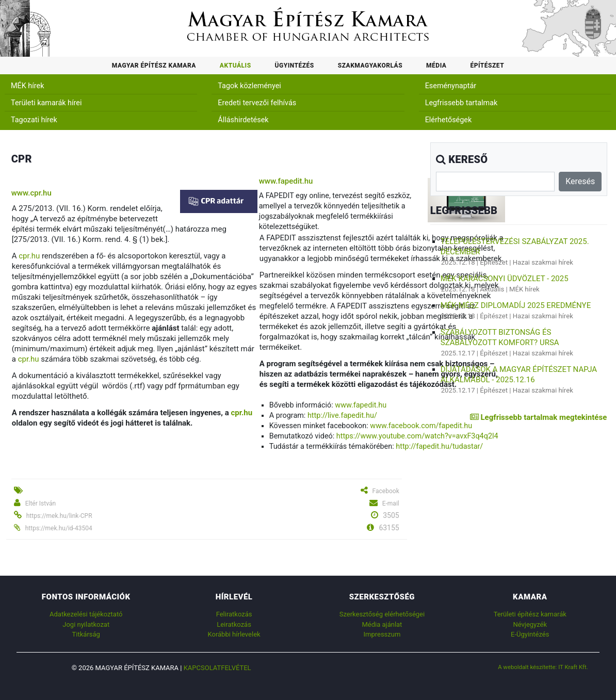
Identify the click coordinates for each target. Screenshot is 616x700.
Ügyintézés (295, 66)
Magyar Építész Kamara (154, 66)
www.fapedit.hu (286, 181)
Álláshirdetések (243, 120)
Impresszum (382, 634)
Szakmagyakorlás (370, 66)
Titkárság (86, 634)
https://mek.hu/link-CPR (59, 516)
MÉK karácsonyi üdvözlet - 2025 (505, 279)
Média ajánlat (382, 624)
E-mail (391, 503)
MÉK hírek (28, 86)
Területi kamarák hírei (46, 103)
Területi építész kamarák (530, 614)
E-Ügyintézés (530, 634)
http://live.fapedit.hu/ (342, 416)
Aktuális (236, 66)
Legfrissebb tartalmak (461, 103)
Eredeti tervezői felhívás (257, 103)
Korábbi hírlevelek (234, 634)
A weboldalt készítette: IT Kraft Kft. (543, 667)
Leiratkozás (234, 624)
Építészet (487, 66)
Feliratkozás (234, 614)
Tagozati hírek (34, 120)
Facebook (386, 491)
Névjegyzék (530, 624)
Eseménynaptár (451, 86)
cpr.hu (29, 256)
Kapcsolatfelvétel (217, 668)
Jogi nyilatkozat (86, 624)
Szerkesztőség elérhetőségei (382, 614)
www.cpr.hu (31, 193)
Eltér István (40, 503)
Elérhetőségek (449, 120)
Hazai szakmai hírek (543, 262)
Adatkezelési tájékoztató (86, 614)
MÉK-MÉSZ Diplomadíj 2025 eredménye (516, 305)
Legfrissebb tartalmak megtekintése (538, 417)
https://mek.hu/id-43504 (59, 528)
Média (436, 66)
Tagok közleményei (249, 86)
